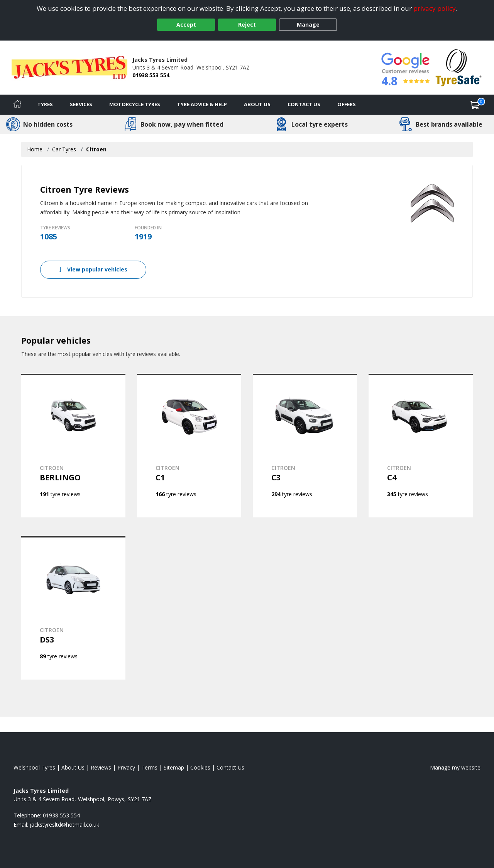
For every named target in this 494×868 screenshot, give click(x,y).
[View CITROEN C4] (421, 446)
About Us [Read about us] (73, 767)
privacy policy (435, 8)
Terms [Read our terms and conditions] (149, 767)
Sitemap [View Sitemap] (174, 767)
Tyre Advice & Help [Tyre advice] (202, 104)
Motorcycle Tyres (135, 104)
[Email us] (64, 825)
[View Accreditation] (459, 67)
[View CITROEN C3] (305, 446)
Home (35, 149)
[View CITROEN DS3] (73, 608)
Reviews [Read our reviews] (101, 767)
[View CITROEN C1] (189, 446)
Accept (186, 25)
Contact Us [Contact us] (304, 104)
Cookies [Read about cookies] (200, 767)
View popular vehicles (93, 269)
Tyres (45, 104)
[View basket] (475, 105)
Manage (308, 25)
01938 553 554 (151, 75)
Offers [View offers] (347, 104)
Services (81, 104)
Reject (247, 25)
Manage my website (455, 767)
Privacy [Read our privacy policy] (126, 767)
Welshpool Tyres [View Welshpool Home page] (34, 767)
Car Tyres (64, 149)
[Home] (17, 105)
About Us (257, 104)
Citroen (96, 149)
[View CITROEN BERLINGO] (73, 446)
